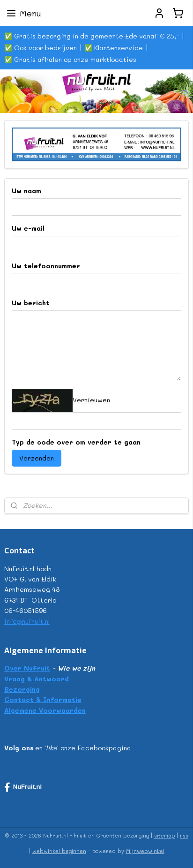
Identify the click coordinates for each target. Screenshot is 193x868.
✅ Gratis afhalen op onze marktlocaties (70, 59)
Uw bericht (31, 303)
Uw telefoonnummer (46, 266)
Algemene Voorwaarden (45, 710)
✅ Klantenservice (114, 48)
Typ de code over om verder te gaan (76, 442)
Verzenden (37, 458)
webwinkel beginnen (59, 851)
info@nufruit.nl (27, 621)
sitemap (164, 835)
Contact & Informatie (43, 699)
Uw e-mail (28, 228)
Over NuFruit (27, 668)
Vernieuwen (91, 400)
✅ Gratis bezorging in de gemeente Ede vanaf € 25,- (92, 36)
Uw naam (26, 191)
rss (184, 835)
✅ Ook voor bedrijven (41, 48)
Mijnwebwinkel (145, 851)
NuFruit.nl (23, 787)
